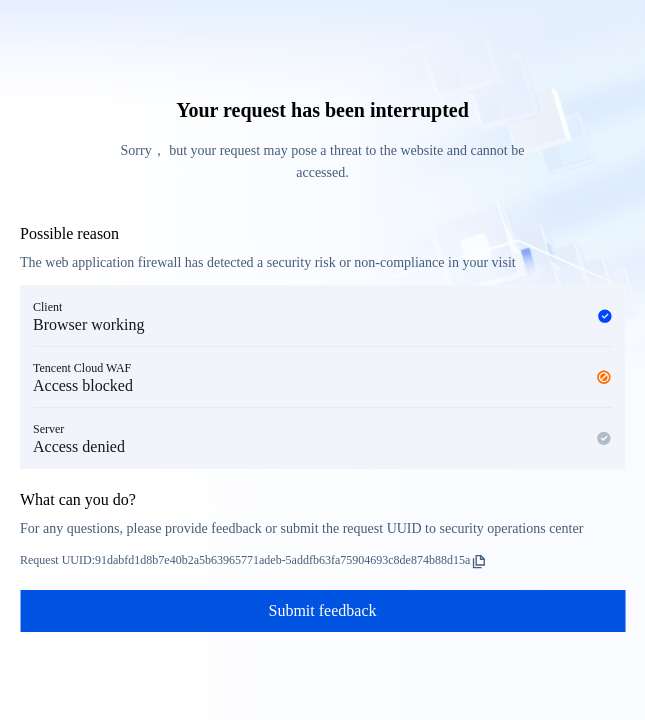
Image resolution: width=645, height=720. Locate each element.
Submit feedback (323, 610)
